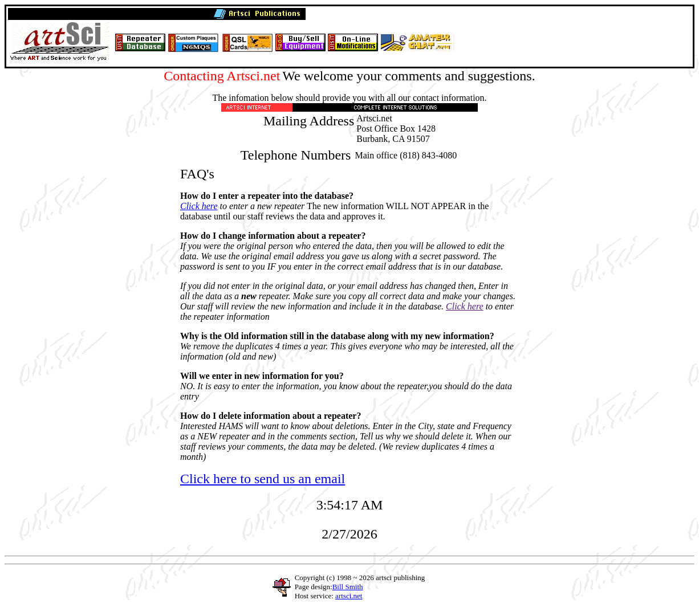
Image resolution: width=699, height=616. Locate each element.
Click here (199, 206)
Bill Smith (348, 587)
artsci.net (349, 596)
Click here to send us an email (263, 479)
